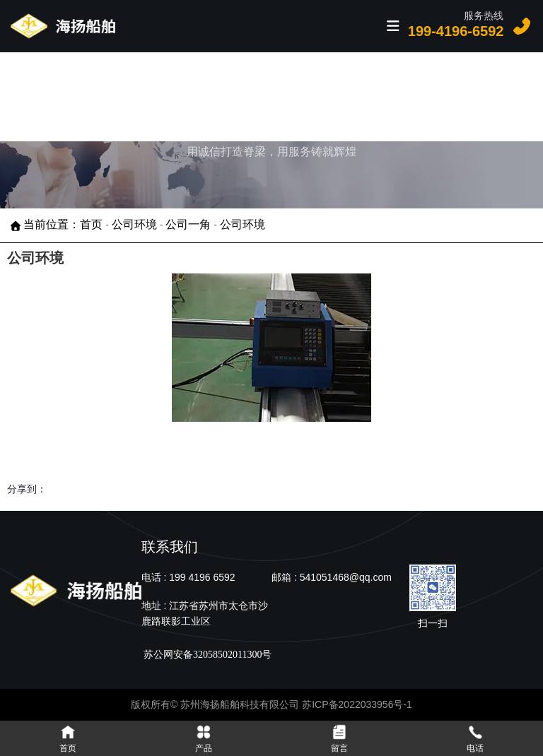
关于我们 (420, 96)
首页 (164, 96)
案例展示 (281, 96)
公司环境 (134, 225)
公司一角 (188, 225)
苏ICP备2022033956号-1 (357, 704)
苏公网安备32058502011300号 (207, 655)
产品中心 (212, 96)
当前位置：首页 (64, 225)
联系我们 (489, 96)
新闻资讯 (351, 96)
